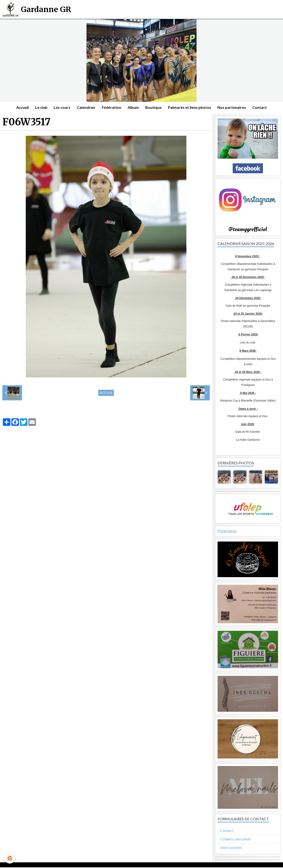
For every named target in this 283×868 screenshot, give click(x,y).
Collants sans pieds (235, 840)
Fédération (111, 108)
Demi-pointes (231, 848)
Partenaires (227, 532)
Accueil (19, 108)
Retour (106, 394)
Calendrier (85, 108)
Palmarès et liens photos (191, 108)
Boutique (155, 108)
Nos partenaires (234, 108)
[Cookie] (10, 858)
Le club (39, 108)
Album (134, 108)
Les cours (60, 108)
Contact (263, 108)
